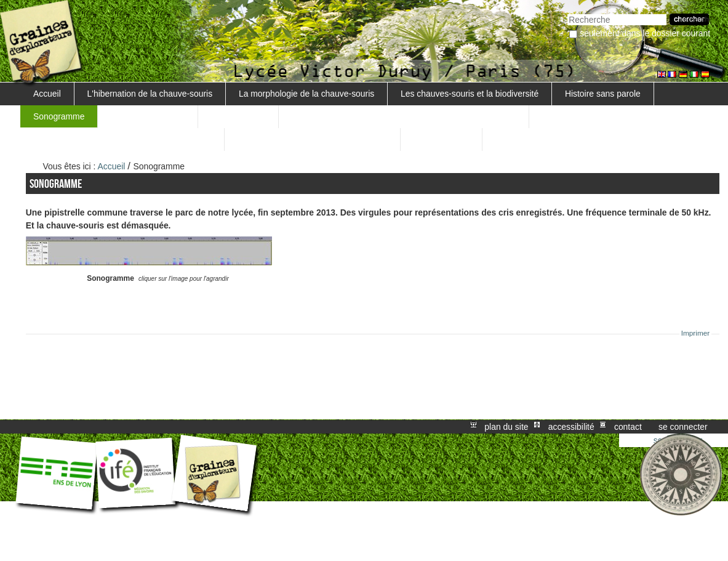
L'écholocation (238, 116)
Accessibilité (571, 427)
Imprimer (696, 333)
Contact (628, 427)
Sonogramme (59, 116)
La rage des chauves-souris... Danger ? (313, 139)
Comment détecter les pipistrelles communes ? (122, 139)
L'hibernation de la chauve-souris (150, 94)
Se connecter (683, 427)
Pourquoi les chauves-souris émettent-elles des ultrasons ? (404, 116)
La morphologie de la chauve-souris (306, 94)
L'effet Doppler (441, 139)
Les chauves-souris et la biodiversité (470, 94)
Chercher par (567, 13)
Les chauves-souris (148, 116)
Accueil (47, 94)
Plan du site (506, 427)
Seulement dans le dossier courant (645, 33)
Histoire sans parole (603, 94)
